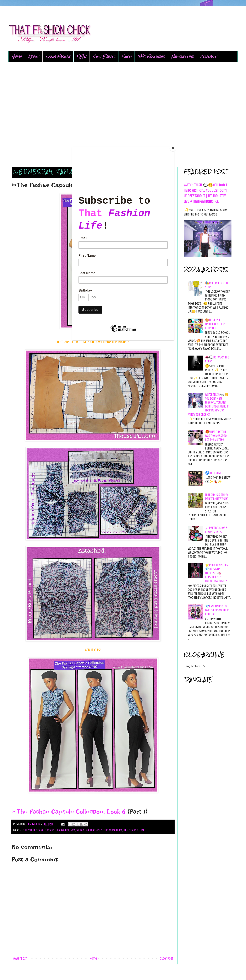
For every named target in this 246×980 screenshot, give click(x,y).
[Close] (173, 148)
